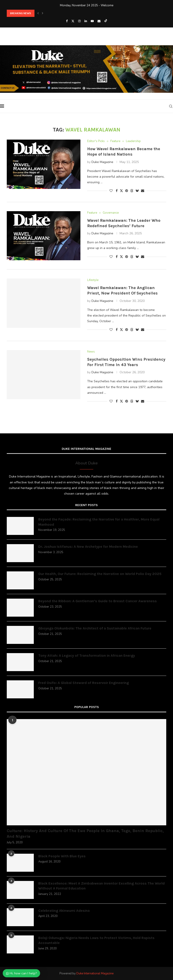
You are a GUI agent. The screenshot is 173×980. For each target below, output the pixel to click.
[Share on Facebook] (117, 191)
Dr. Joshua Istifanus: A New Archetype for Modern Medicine (88, 547)
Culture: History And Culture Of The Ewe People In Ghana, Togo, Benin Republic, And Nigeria (85, 834)
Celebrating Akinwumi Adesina (64, 911)
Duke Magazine (102, 162)
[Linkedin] (86, 21)
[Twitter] (73, 21)
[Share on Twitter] (121, 191)
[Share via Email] (143, 191)
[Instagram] (79, 21)
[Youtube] (92, 21)
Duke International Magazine (95, 973)
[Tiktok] (106, 21)
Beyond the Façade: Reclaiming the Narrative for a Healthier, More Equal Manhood (99, 522)
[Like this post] (111, 191)
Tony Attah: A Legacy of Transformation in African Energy (87, 655)
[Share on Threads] (132, 191)
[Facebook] (67, 21)
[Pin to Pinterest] (127, 191)
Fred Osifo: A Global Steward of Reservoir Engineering (84, 683)
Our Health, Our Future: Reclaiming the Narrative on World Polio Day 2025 (100, 574)
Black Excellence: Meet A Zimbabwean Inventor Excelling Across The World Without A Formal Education (101, 886)
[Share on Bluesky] (137, 191)
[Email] (99, 21)
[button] (38, 13)
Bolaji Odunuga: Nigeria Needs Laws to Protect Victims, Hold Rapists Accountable (96, 940)
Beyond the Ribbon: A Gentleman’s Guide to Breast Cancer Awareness (98, 601)
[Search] (171, 106)
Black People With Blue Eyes (62, 856)
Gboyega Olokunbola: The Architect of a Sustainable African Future (95, 628)
